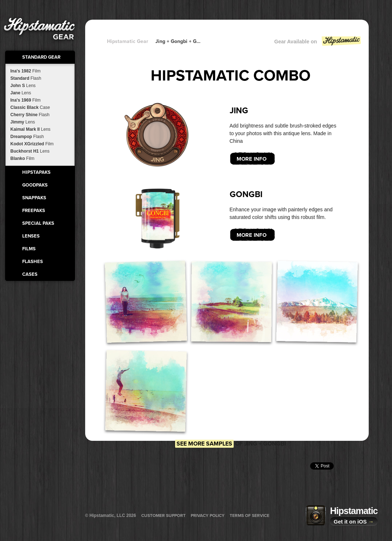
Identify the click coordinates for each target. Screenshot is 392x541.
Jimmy (23, 122)
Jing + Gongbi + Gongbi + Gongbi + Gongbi (178, 41)
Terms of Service (250, 515)
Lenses (31, 236)
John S (23, 86)
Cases (30, 274)
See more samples (204, 444)
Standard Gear (41, 57)
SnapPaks (34, 198)
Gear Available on (318, 43)
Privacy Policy (208, 515)
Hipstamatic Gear (128, 41)
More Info (252, 159)
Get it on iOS (354, 522)
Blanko (23, 158)
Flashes (33, 262)
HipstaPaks (36, 172)
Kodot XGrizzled (32, 144)
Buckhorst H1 (30, 151)
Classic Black (30, 107)
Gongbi (246, 195)
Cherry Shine (30, 115)
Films (29, 249)
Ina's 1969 (26, 100)
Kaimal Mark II (31, 129)
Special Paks (38, 223)
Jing (239, 111)
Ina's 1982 (26, 71)
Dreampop (27, 137)
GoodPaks (35, 185)
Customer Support (163, 515)
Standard (26, 78)
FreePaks (34, 211)
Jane (21, 93)
